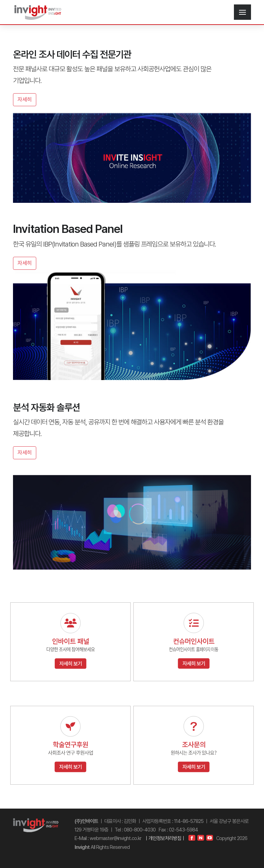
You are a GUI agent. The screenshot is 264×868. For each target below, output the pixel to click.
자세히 (25, 100)
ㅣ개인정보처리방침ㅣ (165, 838)
